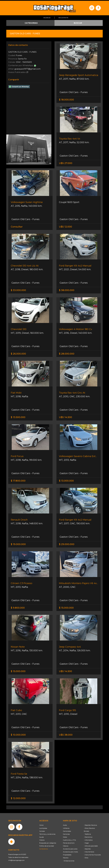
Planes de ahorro (69, 842)
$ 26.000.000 (18, 353)
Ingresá (47, 17)
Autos (65, 824)
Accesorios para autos (70, 848)
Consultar (17, 226)
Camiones (66, 833)
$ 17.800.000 (18, 480)
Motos (65, 836)
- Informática (88, 839)
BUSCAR (78, 22)
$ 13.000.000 (66, 480)
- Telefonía (87, 833)
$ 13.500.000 (18, 416)
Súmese (42, 830)
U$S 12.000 (65, 226)
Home (41, 824)
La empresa (43, 827)
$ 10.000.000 (18, 734)
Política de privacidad (47, 845)
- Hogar (86, 842)
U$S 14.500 (65, 416)
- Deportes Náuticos (90, 824)
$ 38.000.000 (67, 289)
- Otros (86, 857)
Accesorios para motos (70, 851)
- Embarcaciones (69, 860)
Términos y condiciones (47, 833)
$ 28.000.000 (67, 353)
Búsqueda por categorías (48, 842)
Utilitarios (66, 827)
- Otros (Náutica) (89, 827)
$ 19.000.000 (18, 544)
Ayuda (42, 836)
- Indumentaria (89, 851)
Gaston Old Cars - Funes (73, 91)
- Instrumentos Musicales (92, 854)
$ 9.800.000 (18, 607)
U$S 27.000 (66, 162)
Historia (42, 839)
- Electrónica (88, 836)
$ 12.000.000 (18, 798)
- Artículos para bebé (91, 845)
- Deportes (87, 848)
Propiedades (67, 854)
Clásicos (66, 845)
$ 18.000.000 (66, 99)
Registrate (63, 17)
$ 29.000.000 (67, 544)
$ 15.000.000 (66, 607)
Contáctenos (44, 848)
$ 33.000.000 (18, 289)
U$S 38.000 (66, 734)
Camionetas (67, 830)
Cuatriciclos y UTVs (69, 839)
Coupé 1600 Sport (69, 201)
